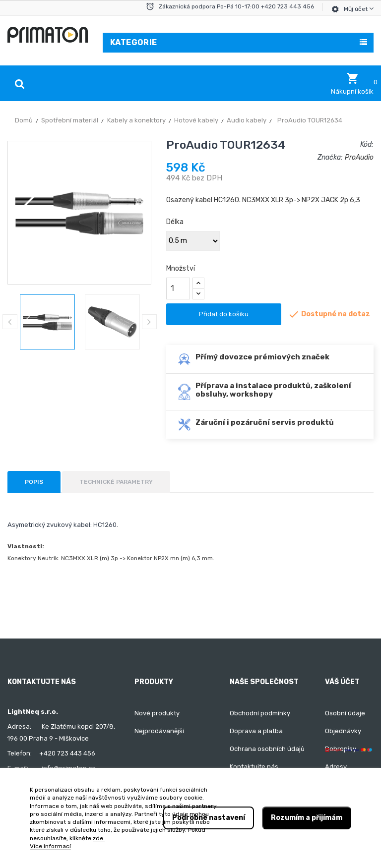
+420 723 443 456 (67, 753)
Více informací (50, 846)
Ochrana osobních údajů (267, 749)
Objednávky (343, 731)
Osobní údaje (345, 713)
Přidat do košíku (224, 314)
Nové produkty (157, 713)
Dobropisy (341, 749)
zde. (99, 838)
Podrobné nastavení (209, 818)
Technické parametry (116, 482)
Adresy (336, 767)
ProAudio (359, 157)
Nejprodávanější (159, 731)
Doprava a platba (256, 731)
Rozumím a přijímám (307, 818)
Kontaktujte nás (254, 767)
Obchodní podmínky (260, 713)
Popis (34, 482)
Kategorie (134, 42)
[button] (352, 84)
